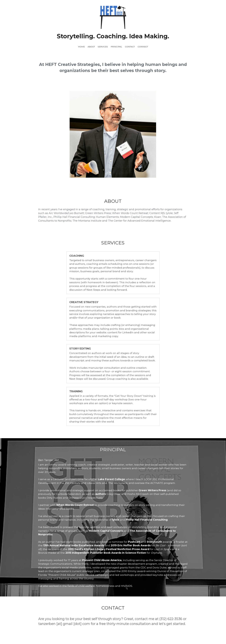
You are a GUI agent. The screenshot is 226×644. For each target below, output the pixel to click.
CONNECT (143, 47)
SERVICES (103, 47)
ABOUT (91, 47)
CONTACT (130, 47)
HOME (81, 47)
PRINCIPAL (116, 47)
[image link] (113, 591)
